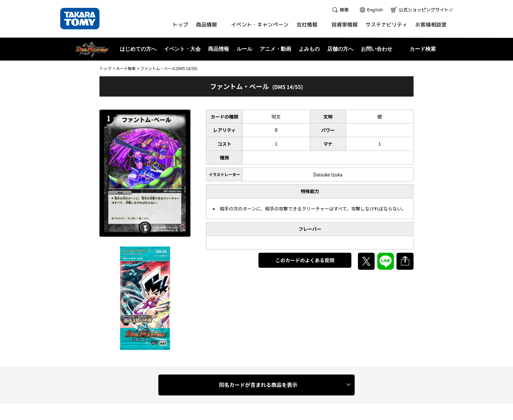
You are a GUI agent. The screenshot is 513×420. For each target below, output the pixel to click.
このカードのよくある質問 (305, 260)
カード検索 (126, 68)
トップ (105, 68)
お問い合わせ (377, 49)
